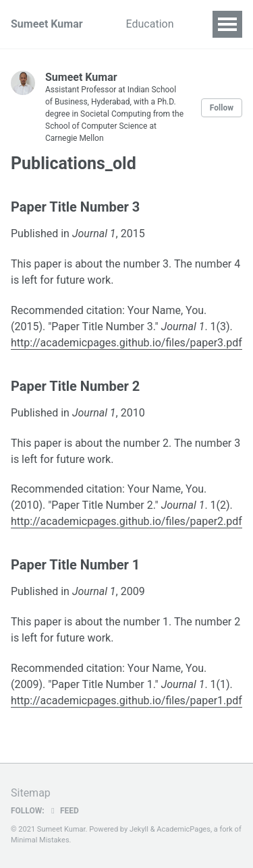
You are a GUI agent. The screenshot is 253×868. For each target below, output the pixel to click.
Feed (63, 811)
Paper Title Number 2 (75, 386)
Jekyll (139, 829)
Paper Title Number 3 (75, 207)
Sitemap (31, 793)
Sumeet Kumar (47, 24)
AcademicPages (184, 829)
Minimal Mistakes (40, 840)
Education (150, 24)
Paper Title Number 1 (75, 565)
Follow (222, 108)
